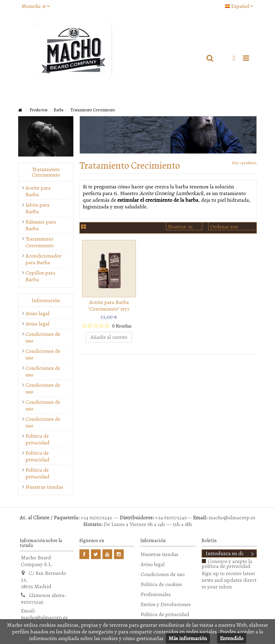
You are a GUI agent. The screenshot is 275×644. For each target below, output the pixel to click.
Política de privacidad (37, 439)
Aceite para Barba (38, 191)
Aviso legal (37, 313)
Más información (188, 638)
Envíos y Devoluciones (166, 604)
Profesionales (156, 594)
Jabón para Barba (37, 208)
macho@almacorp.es (44, 617)
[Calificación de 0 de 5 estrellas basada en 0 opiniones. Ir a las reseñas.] (107, 326)
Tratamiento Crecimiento (40, 242)
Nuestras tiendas (44, 487)
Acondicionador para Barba (43, 259)
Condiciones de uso (43, 337)
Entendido (232, 638)
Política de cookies (161, 584)
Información (46, 300)
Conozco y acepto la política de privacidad (227, 564)
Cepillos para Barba (40, 276)
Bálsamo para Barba (41, 225)
